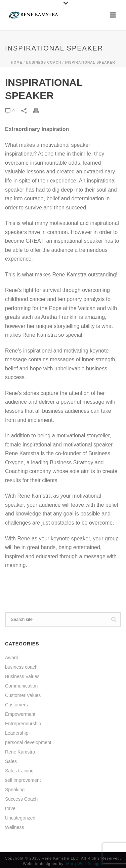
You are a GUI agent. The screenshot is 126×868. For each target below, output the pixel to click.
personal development (28, 742)
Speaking (15, 790)
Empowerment (20, 714)
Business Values (22, 676)
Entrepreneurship (23, 724)
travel (11, 808)
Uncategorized (20, 818)
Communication (21, 686)
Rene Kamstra (20, 752)
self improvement (23, 780)
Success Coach (21, 799)
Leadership (17, 733)
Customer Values (23, 695)
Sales (11, 761)
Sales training (19, 771)
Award (12, 658)
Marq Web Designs (85, 864)
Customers (16, 705)
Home (16, 62)
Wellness (15, 827)
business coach (44, 62)
